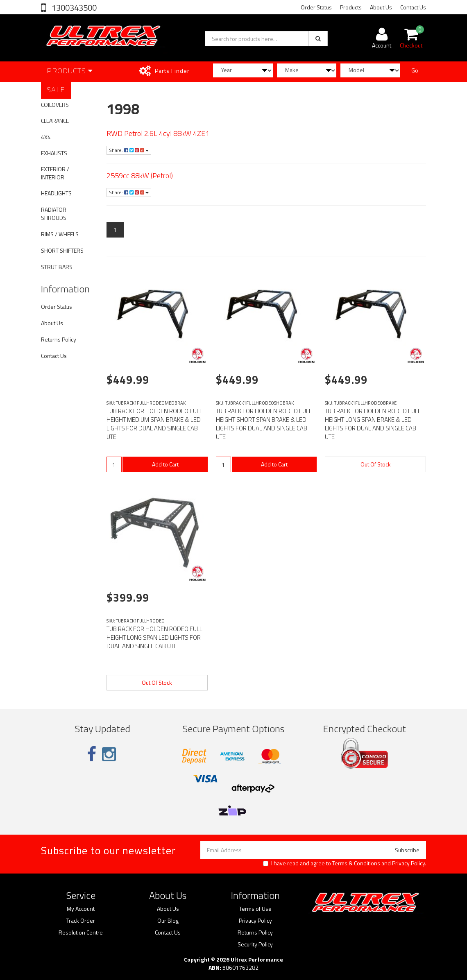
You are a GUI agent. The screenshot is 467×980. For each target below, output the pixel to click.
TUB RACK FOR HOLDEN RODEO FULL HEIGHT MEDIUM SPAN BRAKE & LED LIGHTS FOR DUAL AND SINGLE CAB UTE (154, 424)
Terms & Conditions (356, 863)
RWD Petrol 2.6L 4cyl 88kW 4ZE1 (158, 133)
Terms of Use (255, 909)
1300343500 (73, 8)
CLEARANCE (55, 121)
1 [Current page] (115, 230)
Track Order (81, 921)
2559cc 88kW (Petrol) (140, 175)
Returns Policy (59, 339)
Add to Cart (165, 464)
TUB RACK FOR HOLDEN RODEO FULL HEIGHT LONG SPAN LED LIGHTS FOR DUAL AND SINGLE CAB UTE (154, 637)
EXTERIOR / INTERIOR (55, 173)
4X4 (46, 137)
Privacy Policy (408, 863)
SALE (56, 89)
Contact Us (413, 7)
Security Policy (255, 944)
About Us (381, 7)
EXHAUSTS (54, 153)
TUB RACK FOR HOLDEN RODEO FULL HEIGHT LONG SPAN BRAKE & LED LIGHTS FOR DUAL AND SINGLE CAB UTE (373, 424)
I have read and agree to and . (345, 863)
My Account (81, 909)
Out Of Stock (376, 464)
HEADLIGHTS (56, 193)
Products (351, 7)
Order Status (316, 7)
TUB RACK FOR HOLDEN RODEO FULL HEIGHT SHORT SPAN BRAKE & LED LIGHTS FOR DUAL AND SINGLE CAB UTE (264, 424)
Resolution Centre (81, 932)
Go (415, 70)
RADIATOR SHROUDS (54, 214)
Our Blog (168, 921)
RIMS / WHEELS (60, 234)
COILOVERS (55, 105)
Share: (129, 150)
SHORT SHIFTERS (62, 250)
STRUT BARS (57, 267)
